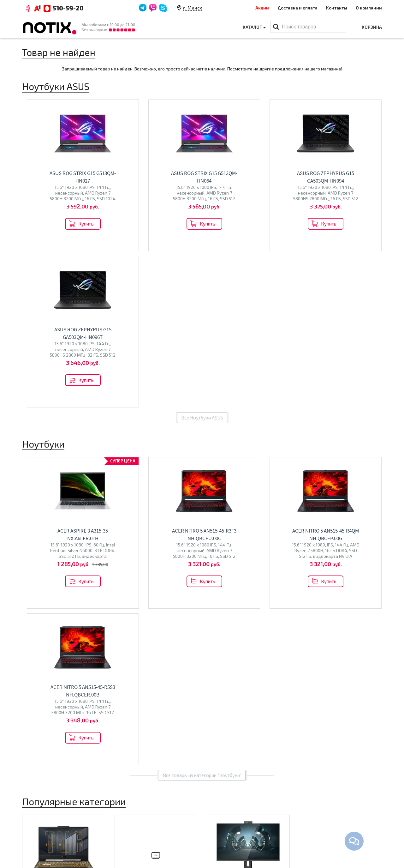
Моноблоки (229, 580)
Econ (141, 605)
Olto (130, 605)
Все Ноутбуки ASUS (202, 261)
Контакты (337, 8)
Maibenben (37, 600)
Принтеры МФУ (223, 842)
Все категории (202, 649)
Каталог (254, 27)
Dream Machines (67, 600)
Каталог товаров (229, 802)
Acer (30, 594)
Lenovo (56, 594)
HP (77, 594)
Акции (262, 8)
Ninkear (33, 607)
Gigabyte (69, 607)
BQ (121, 605)
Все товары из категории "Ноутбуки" (202, 462)
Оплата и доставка (135, 813)
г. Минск (193, 8)
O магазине (127, 833)
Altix (215, 594)
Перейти (64, 622)
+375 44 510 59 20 (332, 813)
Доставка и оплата (297, 8)
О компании (369, 8)
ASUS (42, 594)
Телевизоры (138, 591)
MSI (69, 594)
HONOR (87, 607)
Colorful (50, 607)
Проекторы (219, 833)
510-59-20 (68, 8)
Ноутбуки (41, 580)
